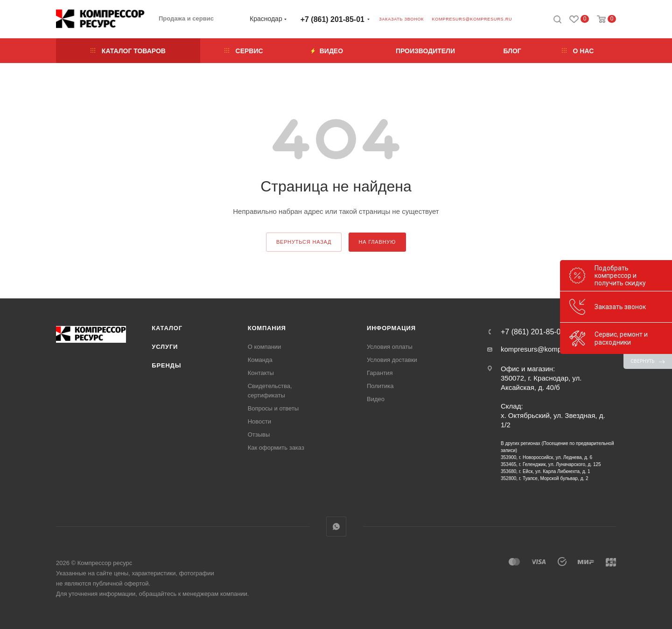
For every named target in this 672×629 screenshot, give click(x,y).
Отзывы (259, 435)
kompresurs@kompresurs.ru (472, 19)
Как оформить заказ (276, 448)
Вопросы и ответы (273, 408)
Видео (376, 399)
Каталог (167, 328)
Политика (380, 386)
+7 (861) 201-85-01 (332, 19)
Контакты (261, 373)
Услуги (165, 347)
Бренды (166, 365)
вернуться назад (304, 242)
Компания (267, 328)
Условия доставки (392, 360)
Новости (259, 421)
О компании (265, 347)
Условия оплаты (390, 347)
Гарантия (380, 373)
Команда (260, 360)
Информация (391, 328)
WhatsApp (336, 527)
